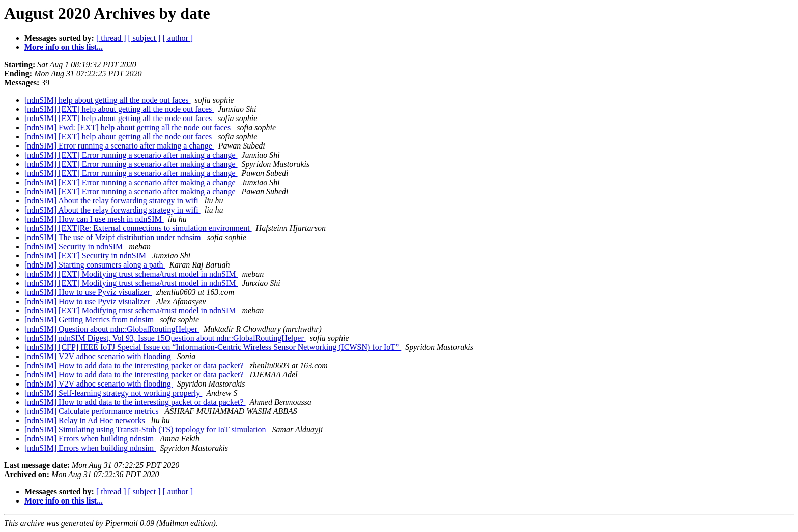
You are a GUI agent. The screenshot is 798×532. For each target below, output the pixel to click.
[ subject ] (145, 38)
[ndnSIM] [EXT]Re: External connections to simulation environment (138, 228)
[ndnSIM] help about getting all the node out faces (108, 100)
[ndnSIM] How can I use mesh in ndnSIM (94, 219)
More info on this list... (64, 47)
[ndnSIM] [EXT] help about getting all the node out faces (119, 109)
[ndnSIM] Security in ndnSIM (75, 246)
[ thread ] (111, 38)
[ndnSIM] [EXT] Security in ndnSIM (86, 256)
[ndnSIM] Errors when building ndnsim (90, 439)
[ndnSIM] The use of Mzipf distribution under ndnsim (114, 237)
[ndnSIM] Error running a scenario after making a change (119, 146)
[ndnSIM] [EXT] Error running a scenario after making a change (131, 155)
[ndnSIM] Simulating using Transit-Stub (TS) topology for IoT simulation (146, 430)
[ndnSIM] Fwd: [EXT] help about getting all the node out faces (129, 127)
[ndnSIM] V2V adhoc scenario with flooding (99, 356)
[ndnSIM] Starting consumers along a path (95, 265)
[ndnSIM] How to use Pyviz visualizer (88, 292)
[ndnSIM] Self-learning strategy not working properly (113, 393)
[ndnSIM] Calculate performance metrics (92, 411)
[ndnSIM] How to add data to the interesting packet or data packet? (135, 365)
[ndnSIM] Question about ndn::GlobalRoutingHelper (112, 329)
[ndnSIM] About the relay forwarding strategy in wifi (112, 201)
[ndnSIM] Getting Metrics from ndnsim (90, 320)
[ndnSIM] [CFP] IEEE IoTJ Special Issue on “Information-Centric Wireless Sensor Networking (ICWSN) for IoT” (213, 347)
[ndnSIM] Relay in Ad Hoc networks (86, 420)
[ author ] (178, 38)
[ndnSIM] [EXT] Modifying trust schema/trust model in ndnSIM (131, 274)
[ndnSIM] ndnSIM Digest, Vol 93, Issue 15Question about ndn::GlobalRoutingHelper (165, 338)
